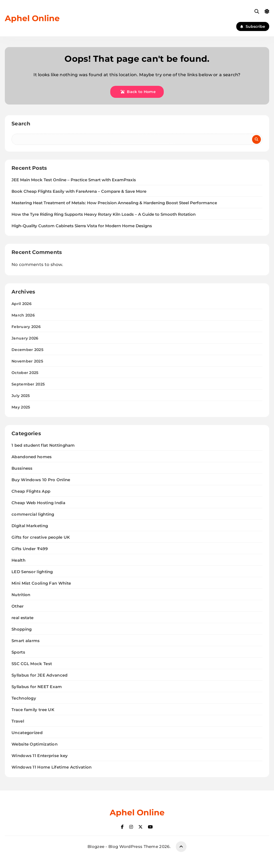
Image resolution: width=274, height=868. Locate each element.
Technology (24, 698)
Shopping (22, 629)
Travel (18, 721)
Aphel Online (32, 18)
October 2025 (25, 373)
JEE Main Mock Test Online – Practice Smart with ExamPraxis (74, 180)
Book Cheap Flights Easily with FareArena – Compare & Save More (79, 191)
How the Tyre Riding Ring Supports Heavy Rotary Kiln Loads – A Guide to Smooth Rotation (104, 214)
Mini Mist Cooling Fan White (41, 583)
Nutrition (21, 595)
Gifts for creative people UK (41, 537)
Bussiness (22, 468)
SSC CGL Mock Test (32, 664)
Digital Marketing (30, 526)
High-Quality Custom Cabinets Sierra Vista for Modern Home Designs (82, 226)
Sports (18, 652)
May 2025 (21, 407)
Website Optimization (35, 744)
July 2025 (21, 396)
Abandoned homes (32, 457)
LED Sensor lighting (32, 572)
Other (18, 606)
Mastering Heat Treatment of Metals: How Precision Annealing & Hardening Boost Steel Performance (114, 203)
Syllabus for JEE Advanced (40, 675)
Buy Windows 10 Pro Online (41, 480)
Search (21, 124)
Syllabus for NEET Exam (37, 687)
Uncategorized (27, 733)
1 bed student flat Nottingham (43, 445)
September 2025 (28, 384)
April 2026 (22, 304)
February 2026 (26, 327)
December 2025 (27, 350)
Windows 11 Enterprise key (40, 756)
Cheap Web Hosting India (38, 503)
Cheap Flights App (31, 491)
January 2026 (25, 338)
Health (18, 560)
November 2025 (27, 361)
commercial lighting (33, 514)
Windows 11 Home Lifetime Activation (52, 767)
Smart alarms (26, 641)
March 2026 (23, 315)
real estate (22, 618)
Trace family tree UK (33, 710)
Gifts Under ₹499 (30, 549)
